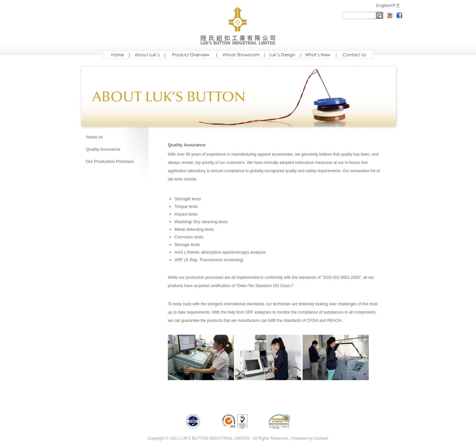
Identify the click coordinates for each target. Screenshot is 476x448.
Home (116, 55)
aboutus (147, 55)
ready (355, 55)
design (282, 55)
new (318, 55)
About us (94, 137)
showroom (240, 55)
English (383, 5)
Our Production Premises (110, 161)
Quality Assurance (103, 149)
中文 (396, 5)
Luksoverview (191, 55)
